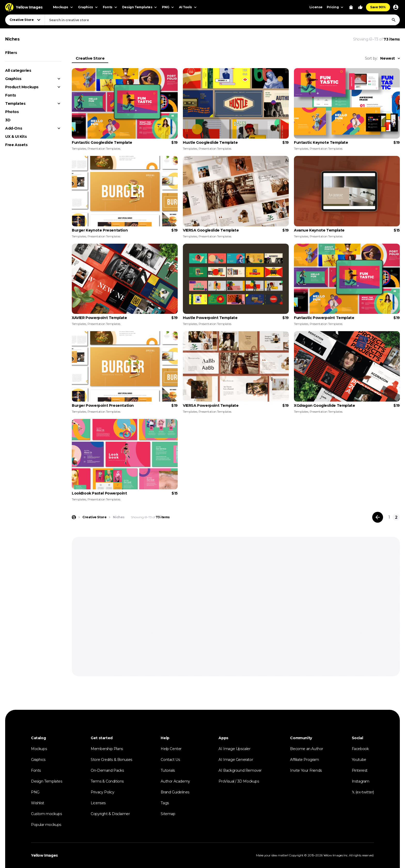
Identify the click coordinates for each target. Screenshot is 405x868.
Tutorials (168, 770)
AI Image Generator (236, 760)
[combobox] (222, 20)
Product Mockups (22, 87)
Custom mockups (46, 814)
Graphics (13, 79)
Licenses (98, 803)
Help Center (171, 749)
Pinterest (360, 770)
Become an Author (307, 749)
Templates (15, 103)
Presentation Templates (104, 149)
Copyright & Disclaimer (110, 814)
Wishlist (38, 803)
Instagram (361, 781)
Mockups (39, 749)
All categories (18, 70)
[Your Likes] (360, 7)
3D (8, 120)
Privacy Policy (102, 792)
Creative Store (90, 58)
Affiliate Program (304, 760)
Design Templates (47, 781)
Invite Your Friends (306, 770)
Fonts (11, 95)
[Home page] (74, 517)
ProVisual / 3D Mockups (239, 781)
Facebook (360, 749)
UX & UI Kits (16, 137)
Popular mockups (46, 825)
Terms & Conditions (107, 781)
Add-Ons (14, 128)
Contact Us (170, 760)
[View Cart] (351, 7)
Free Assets (16, 145)
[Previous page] (378, 517)
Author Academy (175, 781)
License (316, 7)
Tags (165, 803)
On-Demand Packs (107, 770)
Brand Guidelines (175, 792)
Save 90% (378, 7)
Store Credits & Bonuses (111, 760)
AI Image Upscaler (234, 749)
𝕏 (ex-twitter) (363, 792)
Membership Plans (107, 749)
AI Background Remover (240, 770)
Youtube (359, 760)
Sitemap (168, 814)
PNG (35, 792)
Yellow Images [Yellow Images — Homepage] (44, 855)
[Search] (394, 20)
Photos (12, 112)
